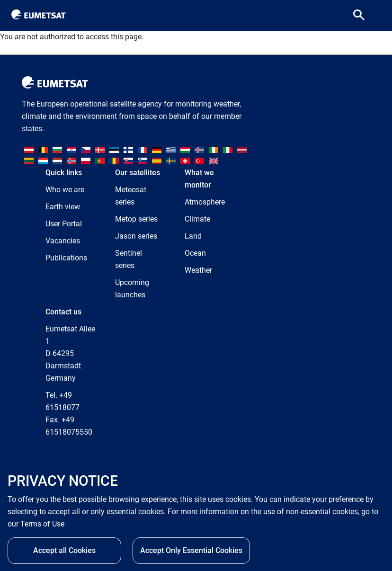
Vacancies (63, 241)
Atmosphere (205, 202)
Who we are (65, 190)
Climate (197, 219)
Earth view (63, 207)
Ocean (195, 253)
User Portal (64, 224)
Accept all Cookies (64, 553)
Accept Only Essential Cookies (191, 553)
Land (193, 236)
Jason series (136, 236)
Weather (198, 270)
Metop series (136, 219)
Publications (66, 258)
